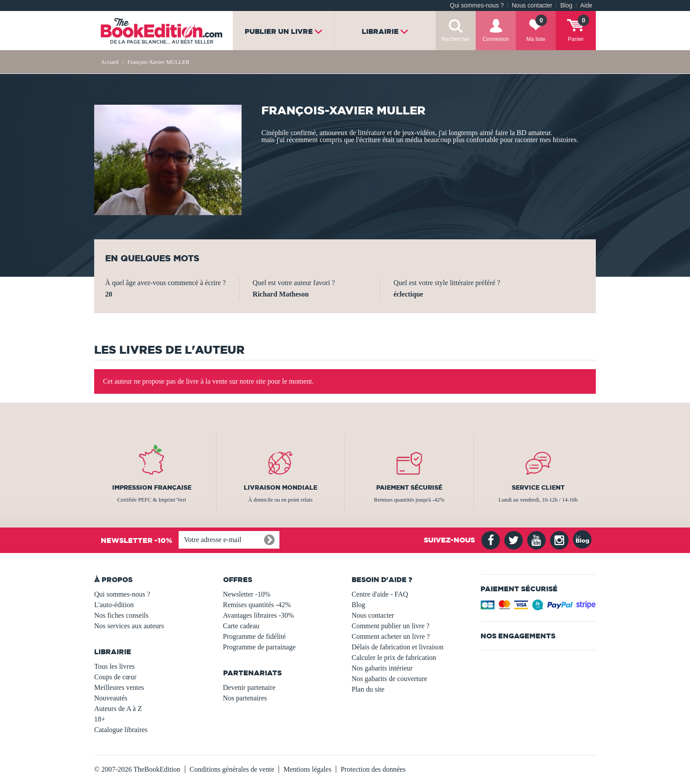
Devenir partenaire (249, 687)
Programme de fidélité (255, 636)
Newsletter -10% (247, 594)
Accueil (110, 62)
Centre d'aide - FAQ (380, 594)
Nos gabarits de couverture (389, 679)
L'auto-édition (114, 605)
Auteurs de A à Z (118, 709)
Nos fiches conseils (121, 615)
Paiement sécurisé (409, 487)
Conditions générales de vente (232, 769)
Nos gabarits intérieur (382, 668)
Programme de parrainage (259, 647)
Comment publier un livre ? (391, 626)
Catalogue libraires (121, 730)
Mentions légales (307, 769)
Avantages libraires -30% (259, 615)
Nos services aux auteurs (129, 626)
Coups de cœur (115, 677)
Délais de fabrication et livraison (398, 647)
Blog (566, 5)
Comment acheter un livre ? (391, 636)
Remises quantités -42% (257, 605)
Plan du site (368, 689)
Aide (586, 5)
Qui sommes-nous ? (477, 5)
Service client (538, 487)
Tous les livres (114, 666)
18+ (100, 719)
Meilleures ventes (119, 687)
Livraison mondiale (281, 487)
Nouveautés (111, 698)
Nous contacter (532, 5)
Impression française (152, 487)
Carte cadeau (241, 626)
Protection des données (373, 769)
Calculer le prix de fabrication (394, 658)
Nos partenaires (245, 698)
